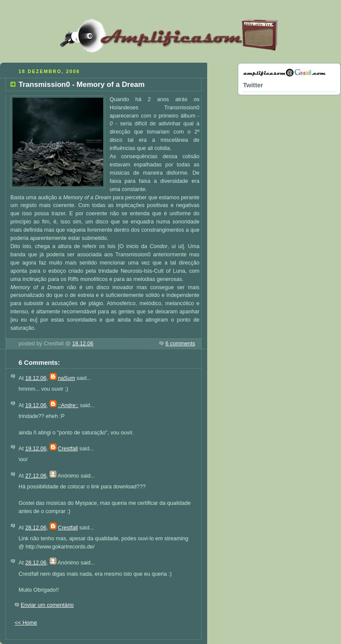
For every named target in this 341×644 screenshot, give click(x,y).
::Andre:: (68, 405)
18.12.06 (83, 344)
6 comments (180, 344)
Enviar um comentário (47, 605)
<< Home (26, 623)
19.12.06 (36, 405)
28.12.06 (36, 528)
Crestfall (68, 449)
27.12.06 (36, 476)
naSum (66, 378)
